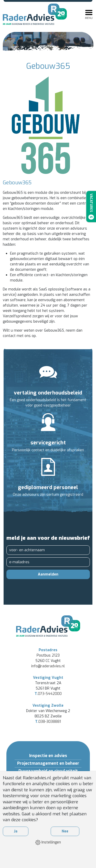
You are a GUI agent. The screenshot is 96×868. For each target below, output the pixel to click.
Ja (16, 831)
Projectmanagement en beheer (48, 763)
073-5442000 (48, 694)
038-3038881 (48, 722)
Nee (65, 831)
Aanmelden (48, 574)
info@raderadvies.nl (48, 666)
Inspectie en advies (48, 756)
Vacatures (91, 207)
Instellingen (48, 842)
